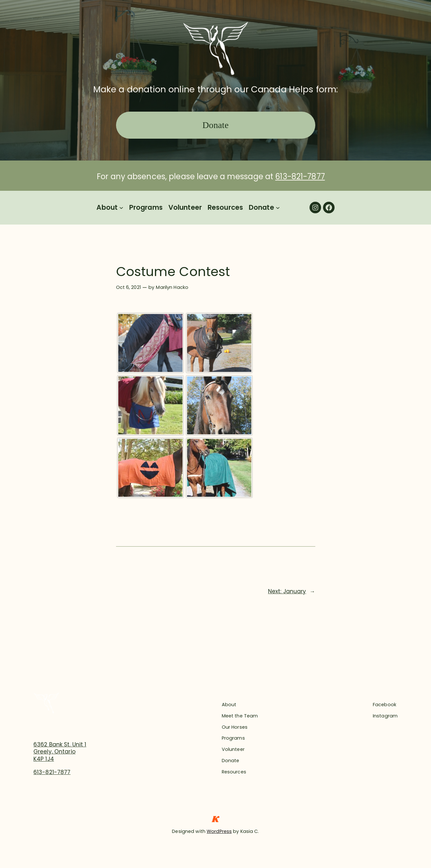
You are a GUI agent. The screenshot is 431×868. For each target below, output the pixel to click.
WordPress (219, 831)
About (107, 207)
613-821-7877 (300, 176)
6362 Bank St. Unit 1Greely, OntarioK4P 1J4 (60, 752)
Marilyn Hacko (172, 287)
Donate (216, 125)
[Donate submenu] (278, 208)
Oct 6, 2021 (128, 287)
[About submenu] (121, 208)
